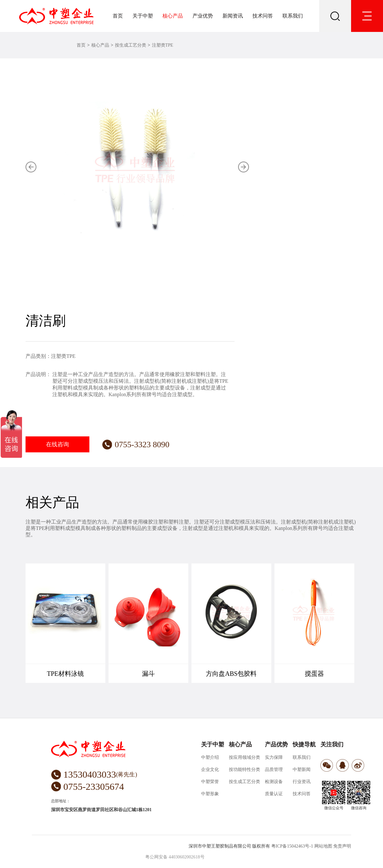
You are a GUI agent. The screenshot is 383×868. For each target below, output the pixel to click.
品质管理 (274, 770)
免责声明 (342, 846)
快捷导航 (304, 744)
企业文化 (210, 770)
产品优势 (276, 744)
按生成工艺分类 (131, 45)
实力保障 (274, 757)
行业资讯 (302, 782)
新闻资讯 (233, 16)
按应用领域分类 (244, 757)
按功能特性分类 (244, 770)
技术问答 (263, 16)
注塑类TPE (163, 45)
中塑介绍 (210, 757)
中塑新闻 (302, 770)
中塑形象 (210, 794)
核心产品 (173, 16)
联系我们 (293, 16)
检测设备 (274, 782)
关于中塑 (143, 16)
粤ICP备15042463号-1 (292, 846)
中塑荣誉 (210, 782)
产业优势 (203, 16)
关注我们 (332, 744)
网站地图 (323, 846)
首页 (118, 16)
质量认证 (274, 794)
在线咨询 (57, 444)
